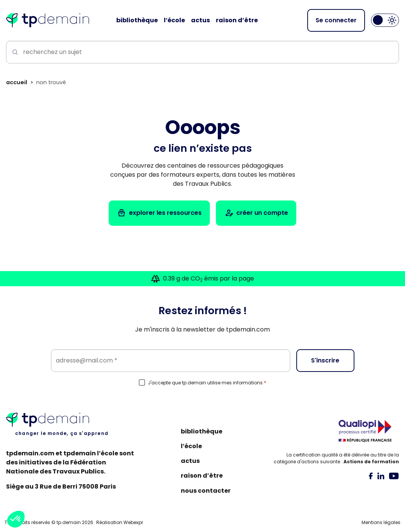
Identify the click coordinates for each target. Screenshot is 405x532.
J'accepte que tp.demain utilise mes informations (207, 383)
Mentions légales (381, 522)
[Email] (171, 361)
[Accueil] (48, 20)
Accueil (17, 82)
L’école (191, 446)
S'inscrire (325, 360)
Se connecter (336, 20)
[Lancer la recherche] (14, 52)
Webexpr (133, 522)
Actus (190, 461)
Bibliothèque (202, 431)
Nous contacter (206, 491)
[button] (16, 519)
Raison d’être (202, 476)
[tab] (371, 476)
